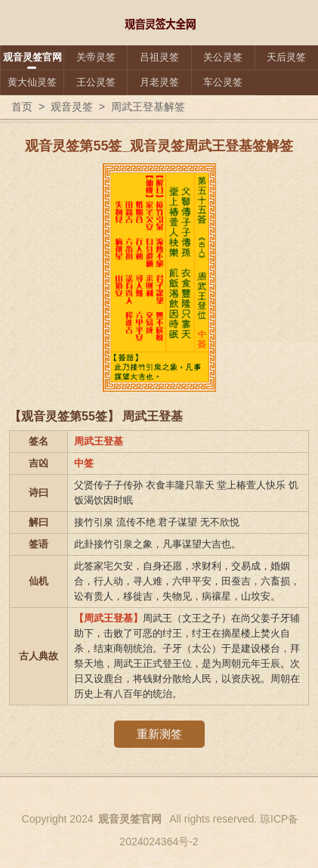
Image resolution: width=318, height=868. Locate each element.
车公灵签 (223, 82)
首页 (22, 107)
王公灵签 (96, 82)
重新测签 (159, 734)
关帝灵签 (96, 57)
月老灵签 (159, 82)
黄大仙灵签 (32, 82)
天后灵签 (286, 57)
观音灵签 (72, 107)
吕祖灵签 (159, 57)
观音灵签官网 (32, 57)
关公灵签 (223, 57)
